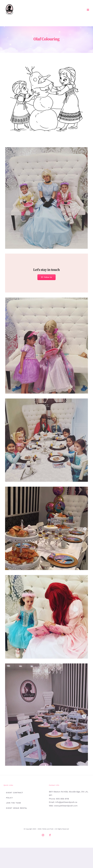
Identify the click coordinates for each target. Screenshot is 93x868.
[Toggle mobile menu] (88, 10)
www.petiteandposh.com (66, 806)
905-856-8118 (62, 799)
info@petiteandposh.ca (66, 802)
